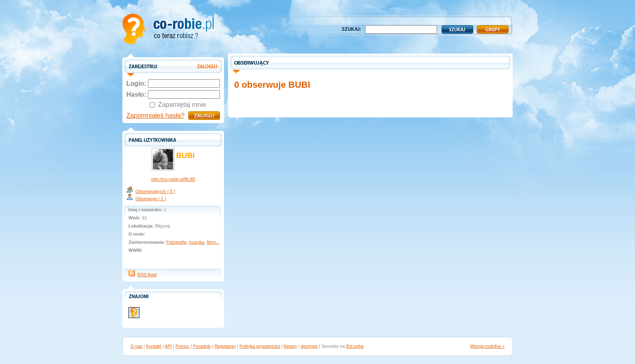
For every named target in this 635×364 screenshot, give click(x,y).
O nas (136, 346)
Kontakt (153, 346)
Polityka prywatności (260, 346)
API (168, 346)
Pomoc (183, 346)
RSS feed (147, 275)
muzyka (197, 242)
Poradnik (202, 346)
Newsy (290, 346)
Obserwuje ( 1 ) (151, 199)
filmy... (213, 242)
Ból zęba (355, 346)
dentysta (309, 346)
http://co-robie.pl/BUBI (173, 179)
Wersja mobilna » (487, 346)
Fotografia (176, 242)
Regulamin (225, 346)
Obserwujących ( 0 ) (155, 191)
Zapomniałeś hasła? (155, 116)
